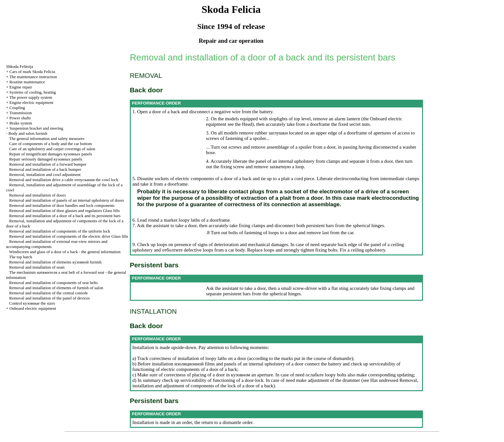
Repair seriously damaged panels (46, 159)
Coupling (17, 108)
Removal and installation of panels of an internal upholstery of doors (67, 200)
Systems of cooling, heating (32, 92)
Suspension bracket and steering (36, 128)
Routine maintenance (27, 82)
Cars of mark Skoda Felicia (32, 72)
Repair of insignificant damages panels (51, 154)
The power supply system (31, 97)
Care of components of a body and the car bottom (51, 144)
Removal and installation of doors (38, 195)
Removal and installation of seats (37, 267)
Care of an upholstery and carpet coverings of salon (52, 149)
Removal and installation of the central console (49, 293)
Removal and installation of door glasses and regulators (65, 211)
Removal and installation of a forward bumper (48, 164)
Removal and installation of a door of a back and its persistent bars (65, 216)
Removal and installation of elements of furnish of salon (56, 288)
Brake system (21, 123)
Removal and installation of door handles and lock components (62, 205)
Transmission (21, 113)
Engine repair (21, 87)
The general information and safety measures (47, 138)
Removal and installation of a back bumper (45, 169)
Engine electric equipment (31, 102)
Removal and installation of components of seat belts (54, 283)
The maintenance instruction (33, 77)
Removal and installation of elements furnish (56, 262)
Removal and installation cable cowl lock (64, 180)
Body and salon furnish (28, 133)
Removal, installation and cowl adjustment (45, 175)
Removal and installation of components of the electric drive (69, 236)
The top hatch (20, 257)
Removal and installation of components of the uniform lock (60, 231)
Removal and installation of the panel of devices (50, 298)
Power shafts (20, 118)
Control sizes (32, 303)
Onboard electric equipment (33, 308)
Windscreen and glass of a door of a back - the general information (65, 252)
